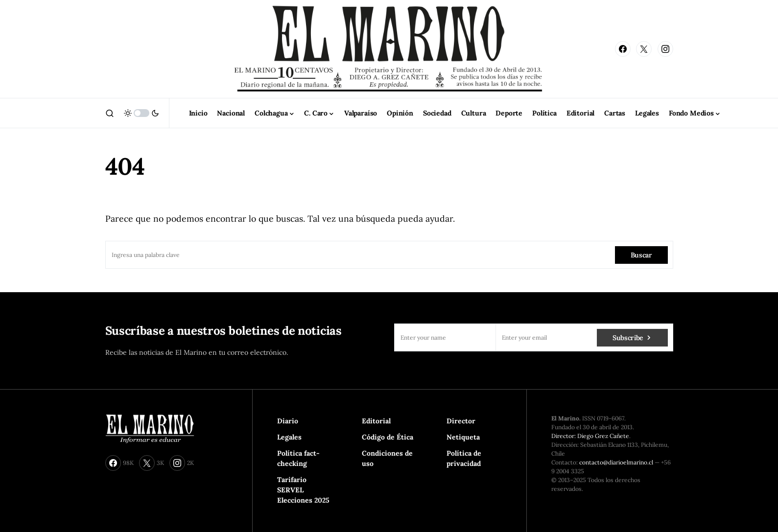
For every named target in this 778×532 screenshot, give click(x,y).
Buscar (641, 255)
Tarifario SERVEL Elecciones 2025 (303, 490)
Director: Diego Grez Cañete (590, 436)
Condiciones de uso (387, 458)
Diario (288, 421)
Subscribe (628, 338)
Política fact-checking (298, 458)
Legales (289, 437)
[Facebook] (623, 49)
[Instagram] (665, 49)
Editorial (376, 421)
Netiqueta (463, 437)
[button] (110, 113)
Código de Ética (388, 437)
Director (461, 421)
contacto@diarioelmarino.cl (616, 462)
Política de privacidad (464, 458)
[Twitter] (644, 49)
